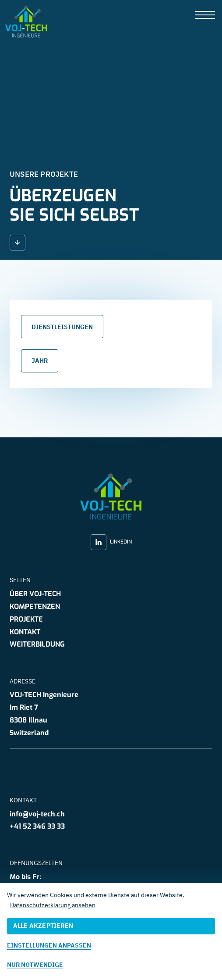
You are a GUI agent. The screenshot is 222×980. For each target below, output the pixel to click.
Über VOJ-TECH (35, 594)
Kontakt (25, 632)
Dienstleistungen (62, 327)
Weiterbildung (37, 644)
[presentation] (205, 15)
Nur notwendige (35, 965)
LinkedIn (111, 542)
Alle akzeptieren (43, 926)
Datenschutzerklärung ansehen (53, 905)
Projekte (26, 619)
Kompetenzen (35, 606)
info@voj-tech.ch (37, 814)
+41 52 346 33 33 (37, 826)
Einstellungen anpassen (49, 945)
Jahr (40, 361)
